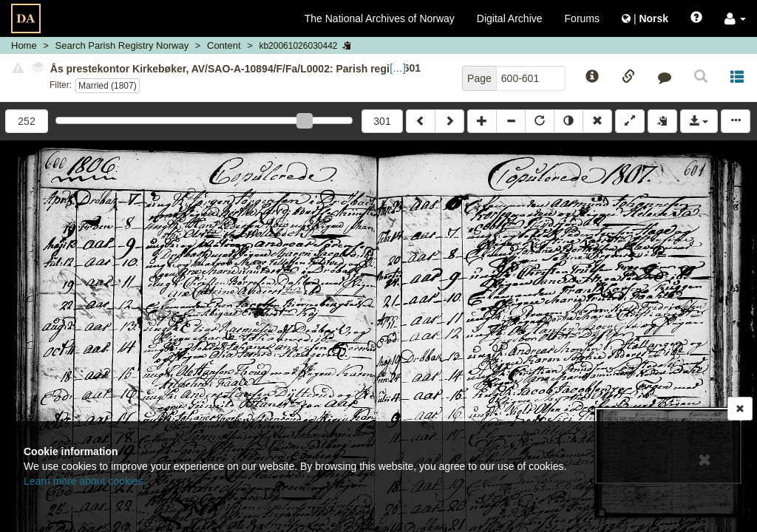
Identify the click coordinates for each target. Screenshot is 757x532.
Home (24, 45)
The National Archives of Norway (380, 18)
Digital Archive (510, 18)
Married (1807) (108, 86)
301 (382, 121)
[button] (735, 18)
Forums (582, 18)
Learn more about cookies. (85, 481)
